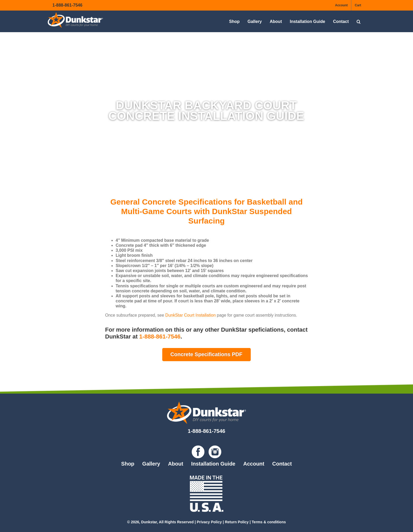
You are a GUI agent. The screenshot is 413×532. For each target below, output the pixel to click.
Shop (128, 464)
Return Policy (237, 522)
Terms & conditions (269, 522)
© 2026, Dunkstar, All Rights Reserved (161, 522)
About (176, 464)
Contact (282, 464)
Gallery (151, 464)
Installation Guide (213, 464)
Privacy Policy (209, 522)
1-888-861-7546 (67, 5)
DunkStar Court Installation (190, 315)
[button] (359, 21)
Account (254, 464)
